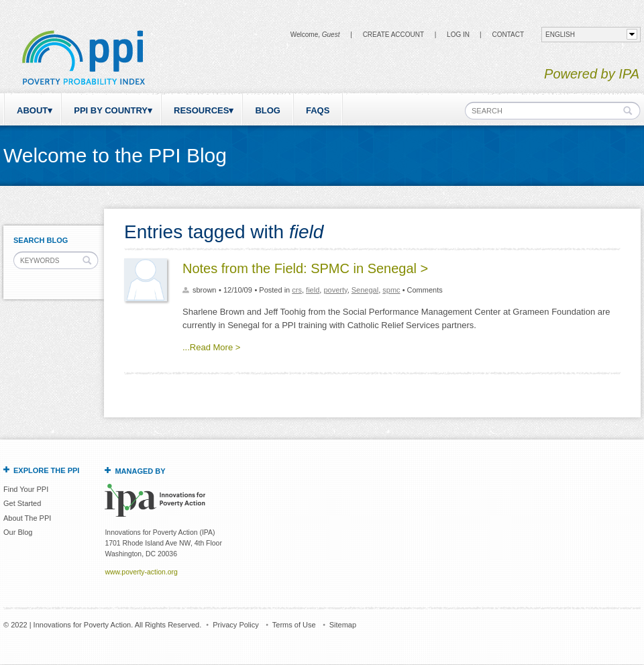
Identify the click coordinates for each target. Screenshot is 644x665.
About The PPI (27, 518)
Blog (268, 110)
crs (297, 290)
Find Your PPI (26, 489)
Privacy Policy (235, 625)
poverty (335, 290)
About (32, 110)
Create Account (393, 35)
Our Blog (18, 532)
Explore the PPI (46, 470)
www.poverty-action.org (141, 572)
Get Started (22, 503)
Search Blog (41, 240)
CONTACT (508, 35)
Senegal (365, 290)
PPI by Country (111, 110)
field (313, 290)
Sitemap (343, 625)
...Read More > (211, 347)
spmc (391, 290)
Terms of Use (294, 625)
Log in (458, 35)
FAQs (318, 110)
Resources (201, 110)
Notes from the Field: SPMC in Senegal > (305, 268)
